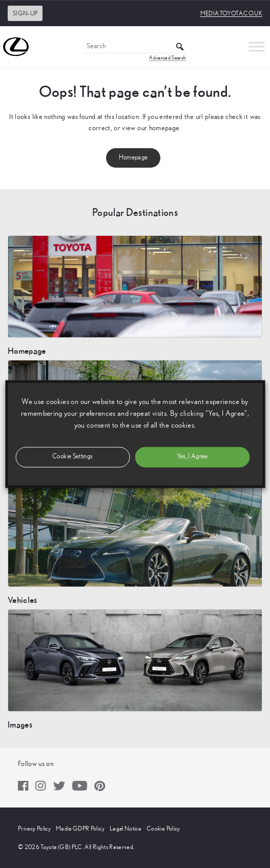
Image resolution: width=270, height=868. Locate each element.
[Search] (135, 47)
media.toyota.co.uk (231, 13)
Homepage (133, 158)
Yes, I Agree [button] (192, 457)
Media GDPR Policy (80, 829)
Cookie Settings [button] (72, 457)
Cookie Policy (163, 829)
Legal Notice (126, 829)
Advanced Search (168, 58)
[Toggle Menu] (257, 46)
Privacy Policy (34, 829)
